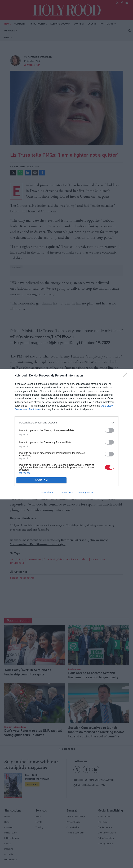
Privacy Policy (86, 493)
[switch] (109, 430)
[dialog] (66, 434)
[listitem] (66, 423)
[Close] (126, 376)
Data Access (66, 493)
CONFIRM (41, 480)
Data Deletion (47, 493)
